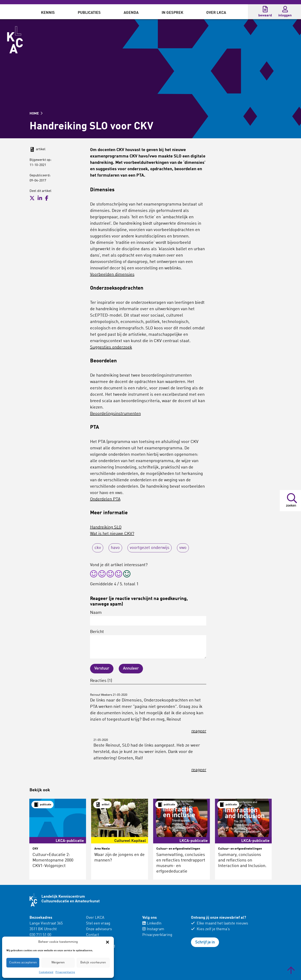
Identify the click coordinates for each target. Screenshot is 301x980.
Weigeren (58, 963)
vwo (183, 548)
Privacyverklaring (65, 972)
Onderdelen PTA (105, 499)
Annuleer (131, 669)
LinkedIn (152, 923)
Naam (148, 618)
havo (115, 548)
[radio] (94, 575)
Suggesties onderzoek (111, 347)
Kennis (48, 13)
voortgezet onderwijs (150, 548)
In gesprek (172, 13)
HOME (36, 114)
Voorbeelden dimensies (112, 275)
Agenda (131, 13)
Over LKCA (216, 13)
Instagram (153, 929)
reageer (199, 731)
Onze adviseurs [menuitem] (99, 929)
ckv (98, 548)
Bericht (148, 644)
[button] (107, 942)
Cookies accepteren (23, 963)
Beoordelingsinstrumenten (115, 414)
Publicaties (89, 13)
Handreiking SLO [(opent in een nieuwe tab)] (106, 527)
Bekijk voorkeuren (93, 963)
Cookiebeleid (46, 972)
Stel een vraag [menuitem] (98, 923)
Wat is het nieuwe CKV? (112, 534)
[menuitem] (48, 12)
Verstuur (102, 669)
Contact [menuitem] (93, 935)
